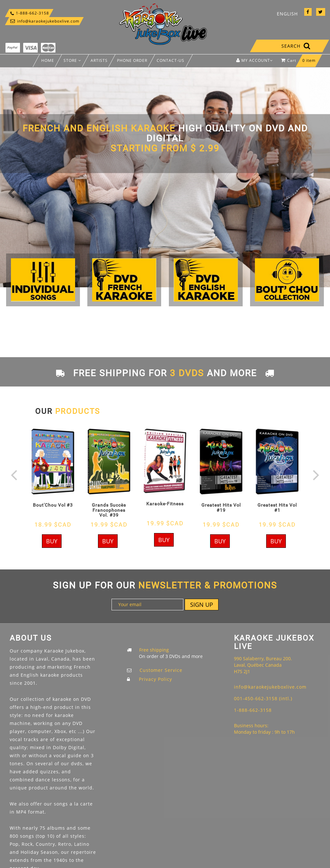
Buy (52, 541)
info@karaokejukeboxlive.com (44, 21)
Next (315, 193)
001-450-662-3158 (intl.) (263, 698)
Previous (15, 193)
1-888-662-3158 (29, 13)
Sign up (202, 605)
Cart (300, 62)
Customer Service (161, 670)
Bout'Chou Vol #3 (53, 505)
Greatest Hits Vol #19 (221, 507)
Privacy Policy (155, 679)
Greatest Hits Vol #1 (277, 507)
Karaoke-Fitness (165, 504)
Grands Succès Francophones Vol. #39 (109, 510)
